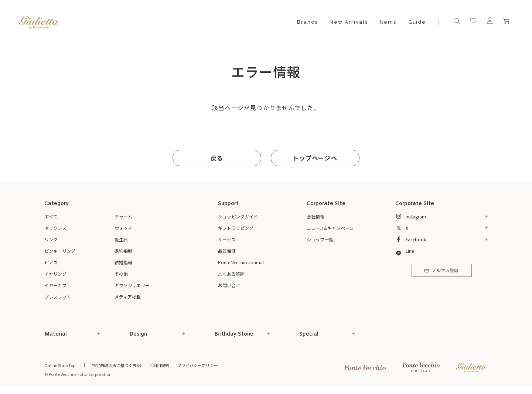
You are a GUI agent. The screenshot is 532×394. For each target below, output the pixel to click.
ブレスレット (58, 297)
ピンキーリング (60, 251)
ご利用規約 (159, 365)
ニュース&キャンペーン (330, 228)
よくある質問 (231, 274)
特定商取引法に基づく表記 (116, 365)
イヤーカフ (55, 285)
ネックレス (55, 228)
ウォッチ (123, 228)
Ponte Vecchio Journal (241, 262)
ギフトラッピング (236, 228)
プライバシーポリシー (198, 365)
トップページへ (315, 158)
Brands (308, 22)
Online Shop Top (60, 365)
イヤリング (55, 274)
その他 (121, 274)
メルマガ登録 (441, 271)
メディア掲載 (128, 297)
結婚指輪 (123, 262)
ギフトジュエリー (132, 285)
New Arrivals (349, 22)
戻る (217, 158)
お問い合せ (229, 285)
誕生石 (121, 239)
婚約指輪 (123, 251)
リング (51, 239)
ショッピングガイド (238, 216)
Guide (417, 22)
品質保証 (227, 251)
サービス (227, 239)
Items (388, 22)
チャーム (123, 216)
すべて (51, 216)
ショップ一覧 (320, 239)
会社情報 (316, 216)
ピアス (51, 262)
